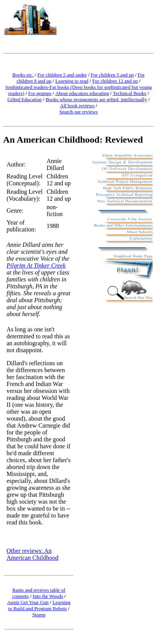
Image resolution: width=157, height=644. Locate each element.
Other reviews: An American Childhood (33, 554)
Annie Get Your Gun (28, 602)
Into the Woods (48, 596)
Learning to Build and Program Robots (39, 605)
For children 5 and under (62, 75)
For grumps (40, 93)
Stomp (39, 615)
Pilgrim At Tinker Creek (36, 265)
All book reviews (77, 106)
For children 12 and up (115, 81)
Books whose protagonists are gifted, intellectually (96, 99)
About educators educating (82, 93)
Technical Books (129, 93)
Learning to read (72, 81)
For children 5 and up (112, 75)
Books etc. (23, 75)
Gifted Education (24, 99)
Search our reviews (78, 112)
